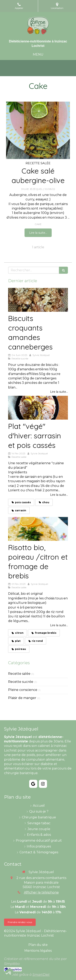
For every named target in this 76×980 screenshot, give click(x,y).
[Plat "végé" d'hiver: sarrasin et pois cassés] (38, 408)
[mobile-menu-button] (38, 55)
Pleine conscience (23, 690)
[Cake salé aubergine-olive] (38, 130)
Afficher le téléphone (41, 892)
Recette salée (19, 674)
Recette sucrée (21, 682)
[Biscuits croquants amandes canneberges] (38, 300)
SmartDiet (41, 975)
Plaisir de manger (22, 698)
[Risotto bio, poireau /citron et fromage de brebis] (38, 529)
